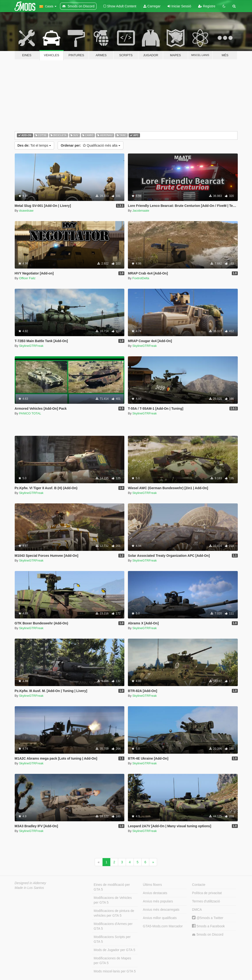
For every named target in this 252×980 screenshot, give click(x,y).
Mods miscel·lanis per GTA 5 (115, 971)
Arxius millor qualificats (160, 918)
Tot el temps (34, 145)
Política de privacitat (207, 893)
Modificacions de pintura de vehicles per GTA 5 (114, 913)
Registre (207, 6)
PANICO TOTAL (30, 413)
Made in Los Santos (29, 888)
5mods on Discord (208, 935)
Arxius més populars (158, 901)
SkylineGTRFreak (31, 346)
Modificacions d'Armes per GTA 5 (113, 926)
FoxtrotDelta (141, 278)
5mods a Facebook (208, 926)
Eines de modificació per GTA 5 (112, 887)
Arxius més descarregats (161, 910)
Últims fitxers (152, 885)
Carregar (152, 6)
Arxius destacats (155, 893)
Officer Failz (27, 278)
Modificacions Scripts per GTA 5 (112, 939)
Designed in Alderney (30, 883)
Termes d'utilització (206, 901)
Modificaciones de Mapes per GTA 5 (112, 961)
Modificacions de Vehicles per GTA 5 (113, 900)
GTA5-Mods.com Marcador (163, 926)
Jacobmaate (141, 211)
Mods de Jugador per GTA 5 (114, 950)
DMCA (197, 910)
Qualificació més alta (91, 145)
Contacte (199, 885)
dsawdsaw (26, 211)
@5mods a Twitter (208, 918)
